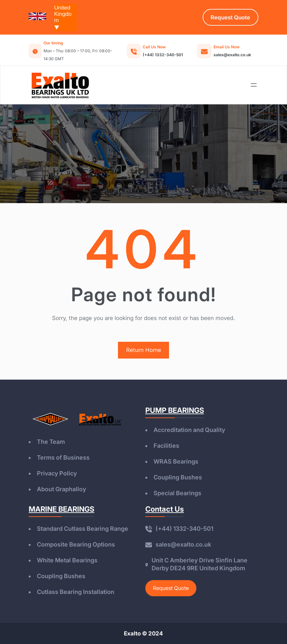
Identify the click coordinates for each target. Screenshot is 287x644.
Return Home (144, 350)
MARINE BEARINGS (61, 509)
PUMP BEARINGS (175, 410)
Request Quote (171, 588)
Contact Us (165, 509)
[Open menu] (254, 85)
